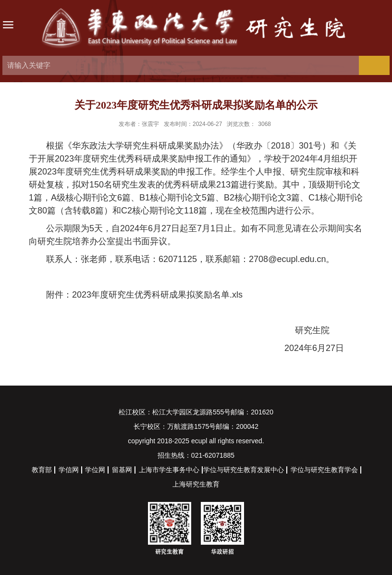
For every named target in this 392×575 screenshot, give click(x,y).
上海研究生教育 (196, 484)
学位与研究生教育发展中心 (244, 470)
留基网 (122, 470)
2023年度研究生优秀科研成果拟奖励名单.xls (157, 295)
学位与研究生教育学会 (324, 470)
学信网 (69, 470)
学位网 (95, 470)
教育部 (42, 470)
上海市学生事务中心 (169, 470)
